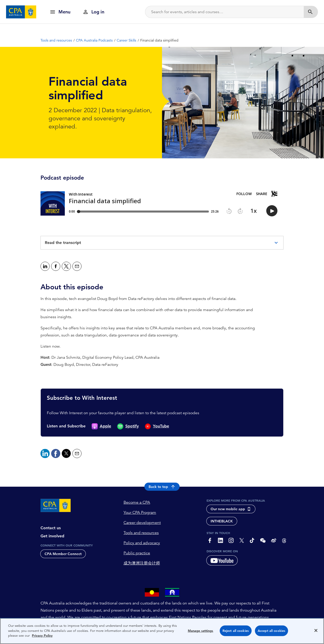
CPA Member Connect (63, 554)
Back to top (162, 487)
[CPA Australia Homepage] (21, 12)
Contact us (51, 528)
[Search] (225, 12)
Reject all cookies (236, 631)
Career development (142, 523)
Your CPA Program (140, 513)
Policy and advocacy (142, 543)
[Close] (316, 631)
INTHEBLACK (222, 521)
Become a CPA (137, 502)
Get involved (52, 536)
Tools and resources (141, 533)
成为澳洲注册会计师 (142, 563)
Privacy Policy (42, 636)
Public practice (137, 553)
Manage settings (201, 631)
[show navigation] (60, 12)
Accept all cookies (271, 631)
